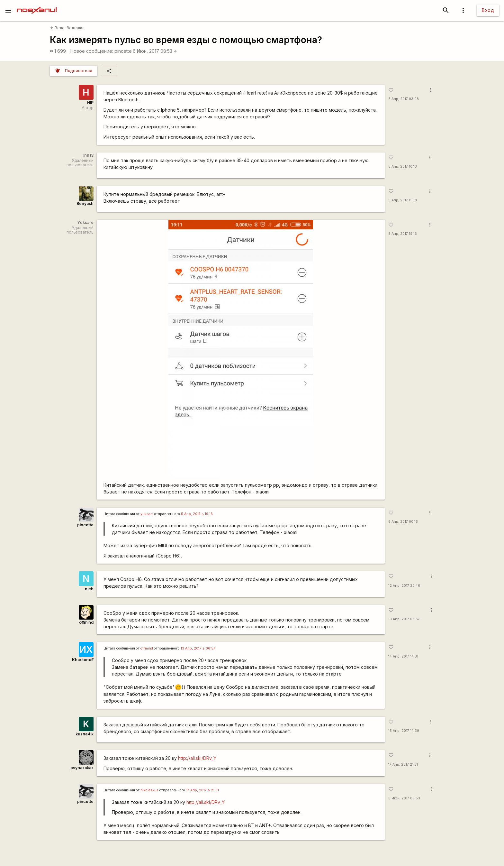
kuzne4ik (85, 734)
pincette (123, 51)
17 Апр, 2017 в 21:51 (203, 790)
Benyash (85, 203)
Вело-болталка (67, 28)
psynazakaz (82, 768)
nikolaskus (149, 790)
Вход (488, 10)
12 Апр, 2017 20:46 (404, 586)
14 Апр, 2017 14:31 (403, 656)
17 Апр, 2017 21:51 (403, 765)
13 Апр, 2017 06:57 (404, 619)
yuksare (147, 514)
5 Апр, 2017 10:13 (403, 166)
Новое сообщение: (92, 51)
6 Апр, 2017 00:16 (403, 522)
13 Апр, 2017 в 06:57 (198, 648)
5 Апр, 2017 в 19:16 (197, 514)
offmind (86, 622)
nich (89, 589)
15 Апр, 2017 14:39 (404, 731)
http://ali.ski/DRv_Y (197, 758)
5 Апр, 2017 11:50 (403, 200)
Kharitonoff (83, 660)
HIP (90, 102)
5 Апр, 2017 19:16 (403, 234)
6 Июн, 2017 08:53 (155, 51)
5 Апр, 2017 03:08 (404, 99)
